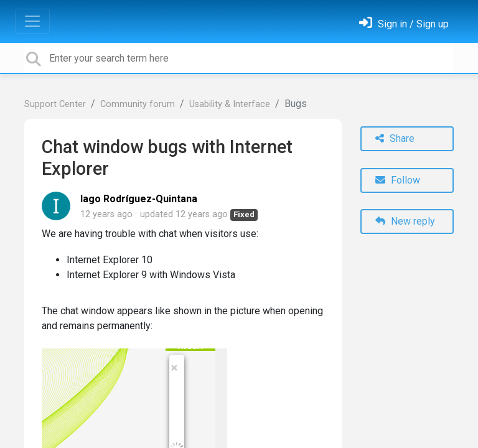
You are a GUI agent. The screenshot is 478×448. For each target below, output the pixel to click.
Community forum (138, 104)
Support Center (55, 104)
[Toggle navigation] (32, 21)
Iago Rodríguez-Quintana (139, 199)
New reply (405, 221)
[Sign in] (404, 24)
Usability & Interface (230, 104)
